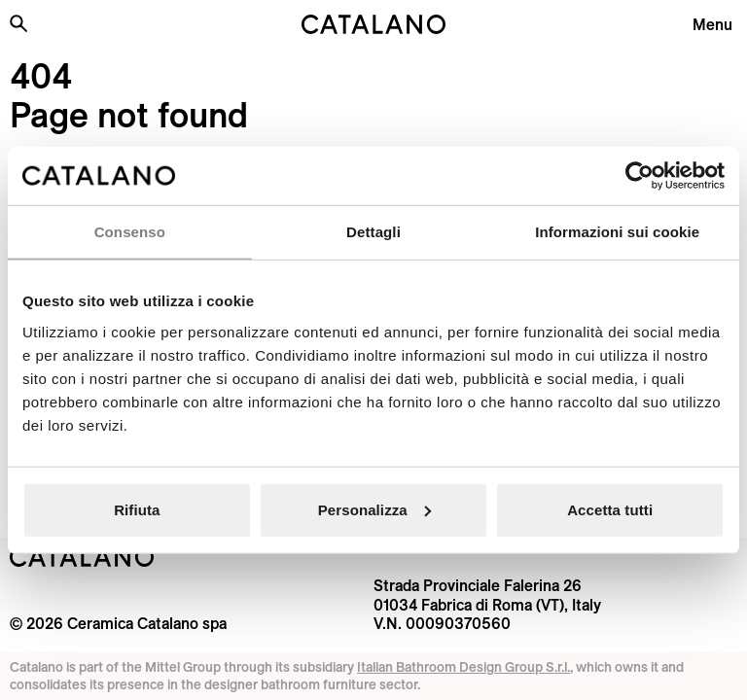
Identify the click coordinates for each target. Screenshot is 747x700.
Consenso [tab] (130, 232)
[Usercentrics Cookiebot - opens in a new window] (640, 176)
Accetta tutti (610, 509)
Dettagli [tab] (373, 232)
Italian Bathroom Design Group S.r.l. (463, 667)
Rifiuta (137, 509)
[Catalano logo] (373, 24)
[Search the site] (18, 23)
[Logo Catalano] (82, 557)
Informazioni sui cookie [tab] (617, 232)
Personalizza (374, 509)
